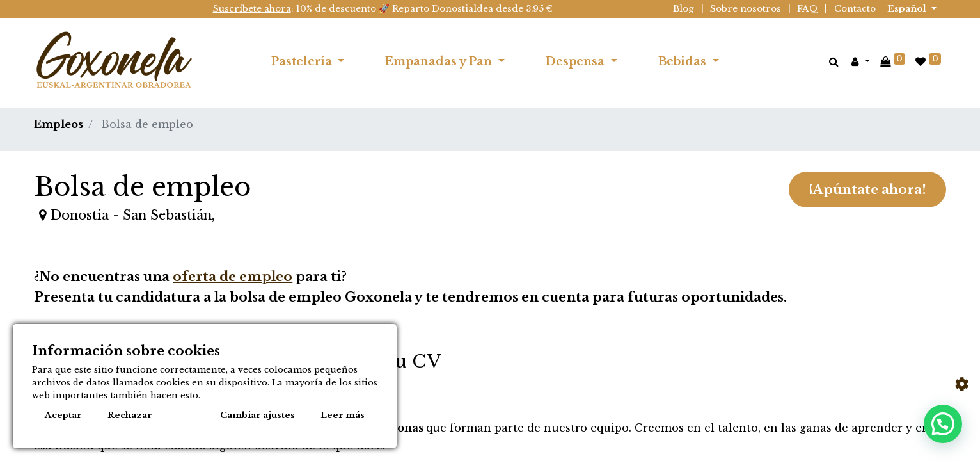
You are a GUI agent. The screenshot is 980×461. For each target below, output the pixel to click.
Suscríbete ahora (252, 9)
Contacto (855, 9)
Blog (684, 9)
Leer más (343, 415)
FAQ (808, 9)
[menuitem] (760, 61)
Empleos (59, 124)
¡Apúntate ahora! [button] (867, 190)
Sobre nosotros (746, 9)
